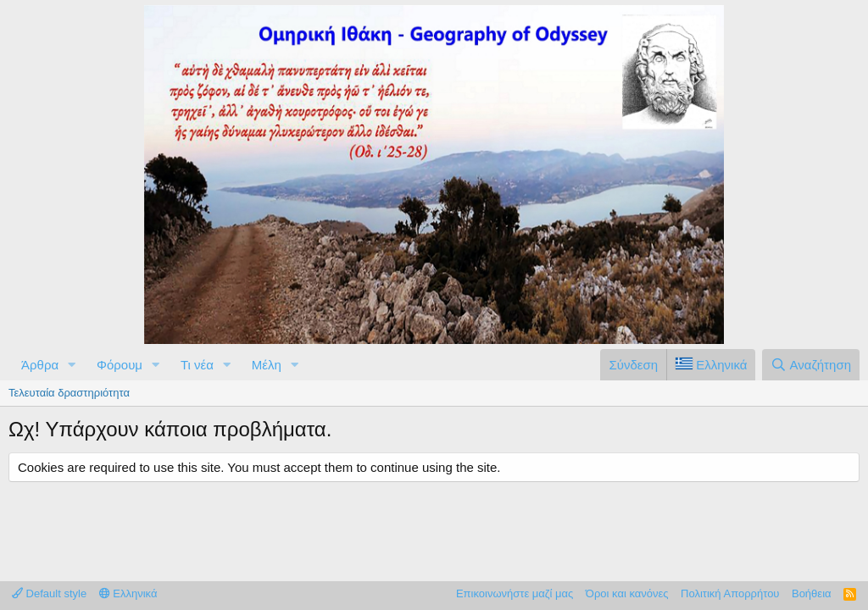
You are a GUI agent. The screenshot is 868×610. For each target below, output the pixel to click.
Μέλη (267, 365)
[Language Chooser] (711, 365)
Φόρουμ (120, 365)
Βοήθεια (812, 593)
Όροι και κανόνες (627, 593)
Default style (49, 593)
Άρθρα (40, 365)
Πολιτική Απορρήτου (730, 593)
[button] (72, 365)
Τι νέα (197, 365)
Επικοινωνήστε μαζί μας (515, 593)
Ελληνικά (128, 593)
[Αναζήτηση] (811, 365)
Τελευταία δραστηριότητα (69, 393)
